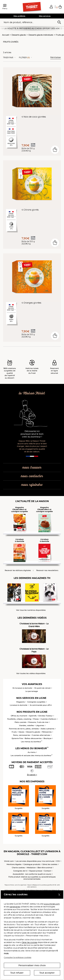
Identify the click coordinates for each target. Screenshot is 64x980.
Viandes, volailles (27, 725)
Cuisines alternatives (41, 735)
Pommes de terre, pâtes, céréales (24, 729)
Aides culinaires (48, 729)
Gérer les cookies (29, 942)
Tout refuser (17, 973)
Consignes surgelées (36, 702)
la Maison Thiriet (32, 393)
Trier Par (8, 58)
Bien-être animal (45, 868)
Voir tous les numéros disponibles (31, 610)
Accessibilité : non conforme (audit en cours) (32, 874)
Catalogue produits (32, 864)
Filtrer (24, 58)
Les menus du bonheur (32, 742)
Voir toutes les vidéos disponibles (31, 673)
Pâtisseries (47, 732)
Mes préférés (19, 16)
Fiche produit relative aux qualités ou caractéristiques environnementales (32, 878)
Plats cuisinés (21, 722)
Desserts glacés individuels (41, 35)
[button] (51, 7)
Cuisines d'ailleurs (48, 719)
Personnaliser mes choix (32, 965)
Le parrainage (32, 691)
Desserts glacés (19, 35)
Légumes (40, 725)
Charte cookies (18, 868)
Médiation (31, 868)
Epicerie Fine (17, 738)
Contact (47, 871)
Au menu (32, 752)
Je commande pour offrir (41, 705)
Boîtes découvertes (33, 738)
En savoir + (32, 775)
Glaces (21, 732)
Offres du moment (19, 716)
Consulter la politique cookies (18, 957)
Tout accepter (47, 973)
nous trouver (32, 468)
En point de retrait (43, 688)
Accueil (6, 35)
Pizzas (36, 719)
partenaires (15, 907)
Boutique (48, 738)
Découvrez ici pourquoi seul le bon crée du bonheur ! (32, 434)
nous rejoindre (32, 485)
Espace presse (36, 871)
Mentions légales (14, 864)
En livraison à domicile (22, 688)
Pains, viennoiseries (22, 735)
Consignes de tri (20, 871)
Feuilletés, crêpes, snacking (19, 719)
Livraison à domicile (19, 705)
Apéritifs (33, 716)
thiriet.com (9, 861)
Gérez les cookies (50, 864)
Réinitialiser (56, 57)
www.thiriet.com (52, 904)
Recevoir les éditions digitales (18, 570)
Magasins (21, 702)
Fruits (14, 732)
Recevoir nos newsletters (47, 570)
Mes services (45, 16)
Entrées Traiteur (46, 716)
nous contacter (32, 476)
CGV (58, 861)
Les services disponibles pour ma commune (35, 861)
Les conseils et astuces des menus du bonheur (32, 755)
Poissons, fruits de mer (38, 722)
